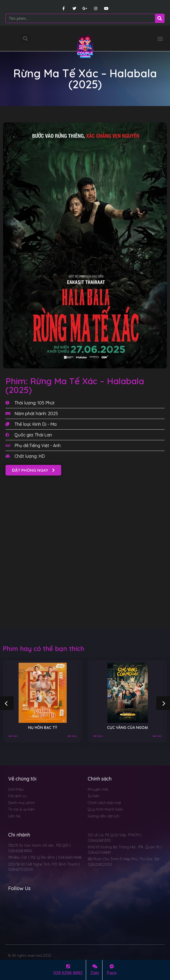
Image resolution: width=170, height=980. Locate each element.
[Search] (160, 18)
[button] (160, 38)
